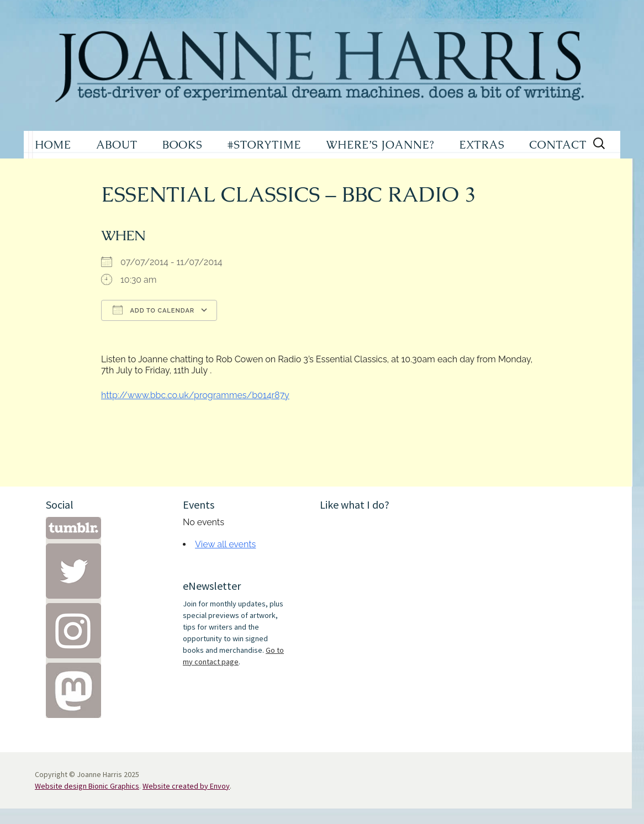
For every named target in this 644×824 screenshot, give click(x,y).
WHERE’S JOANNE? (380, 145)
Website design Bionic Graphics (87, 786)
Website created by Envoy (186, 786)
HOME (53, 145)
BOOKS (183, 145)
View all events (225, 544)
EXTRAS (482, 145)
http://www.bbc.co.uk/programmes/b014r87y (195, 395)
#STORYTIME (265, 145)
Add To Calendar (154, 310)
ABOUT (117, 145)
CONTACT (558, 145)
